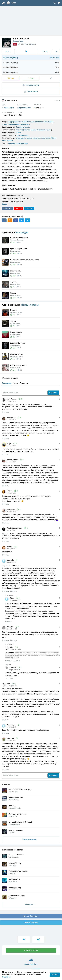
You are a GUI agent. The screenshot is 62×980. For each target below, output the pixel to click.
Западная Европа (44, 130)
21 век (18, 133)
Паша (12, 598)
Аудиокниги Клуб (31, 959)
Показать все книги (30, 839)
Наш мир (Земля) (23, 130)
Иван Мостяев (12, 460)
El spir (9, 444)
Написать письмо (31, 950)
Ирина (9, 547)
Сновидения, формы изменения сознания (33, 138)
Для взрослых (23, 135)
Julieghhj (10, 627)
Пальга (10, 491)
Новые (16, 383)
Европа (33, 130)
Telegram (29, 208)
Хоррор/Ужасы (14, 122)
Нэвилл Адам (18, 41)
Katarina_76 (11, 725)
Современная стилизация (19, 124)
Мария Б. (10, 560)
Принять (55, 975)
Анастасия (11, 510)
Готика (4, 124)
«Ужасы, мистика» (30, 305)
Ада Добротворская (15, 528)
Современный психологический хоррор (38, 122)
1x (56, 51)
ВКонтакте (7, 208)
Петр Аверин (12, 399)
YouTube (19, 208)
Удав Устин (11, 418)
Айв (11, 647)
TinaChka (10, 738)
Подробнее (6, 977)
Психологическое (23, 127)
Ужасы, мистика (9, 100)
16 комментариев (31, 85)
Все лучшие (30, 905)
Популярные (6, 383)
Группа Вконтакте (31, 916)
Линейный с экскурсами (18, 143)
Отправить (53, 393)
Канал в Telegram (31, 922)
